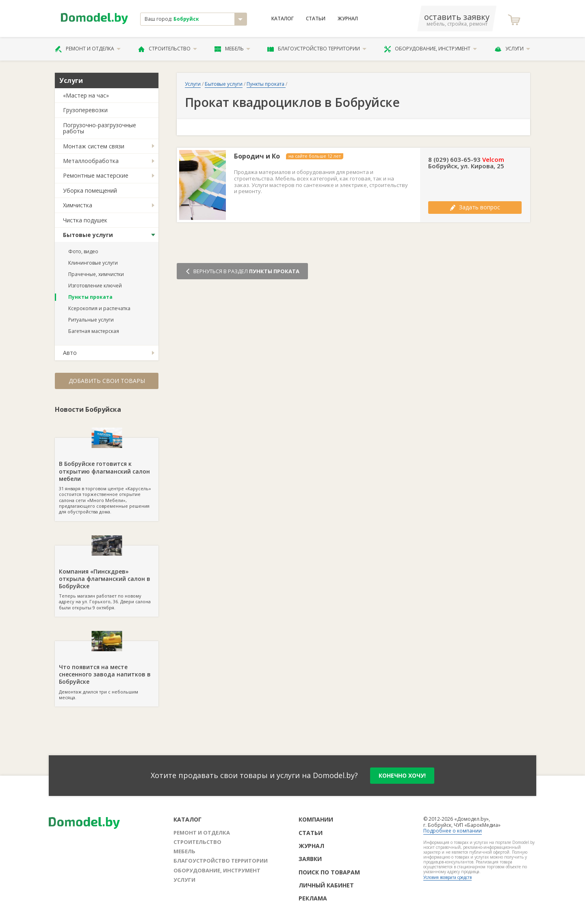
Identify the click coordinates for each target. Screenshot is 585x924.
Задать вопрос (475, 207)
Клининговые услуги (93, 263)
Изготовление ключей (95, 286)
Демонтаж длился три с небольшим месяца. (107, 671)
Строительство (168, 49)
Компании (316, 819)
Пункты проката (90, 297)
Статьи (316, 19)
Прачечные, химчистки (96, 274)
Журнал (348, 19)
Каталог (283, 19)
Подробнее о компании (453, 831)
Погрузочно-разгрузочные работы (100, 128)
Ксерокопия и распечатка (99, 308)
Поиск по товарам (329, 872)
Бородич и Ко (257, 156)
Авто (70, 353)
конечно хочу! (402, 775)
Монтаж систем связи (94, 146)
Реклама (313, 898)
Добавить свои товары (107, 381)
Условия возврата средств (447, 877)
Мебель (232, 49)
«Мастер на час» (86, 95)
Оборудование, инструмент (430, 49)
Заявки (310, 859)
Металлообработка (91, 161)
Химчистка (78, 205)
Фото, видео (83, 251)
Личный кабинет (326, 885)
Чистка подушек (85, 220)
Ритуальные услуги (91, 320)
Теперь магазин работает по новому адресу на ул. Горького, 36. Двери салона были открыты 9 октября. (107, 578)
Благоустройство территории (317, 49)
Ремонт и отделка (88, 49)
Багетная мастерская (94, 331)
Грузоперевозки (85, 110)
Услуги (512, 49)
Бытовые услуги (88, 235)
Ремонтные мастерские (96, 175)
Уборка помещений (90, 190)
